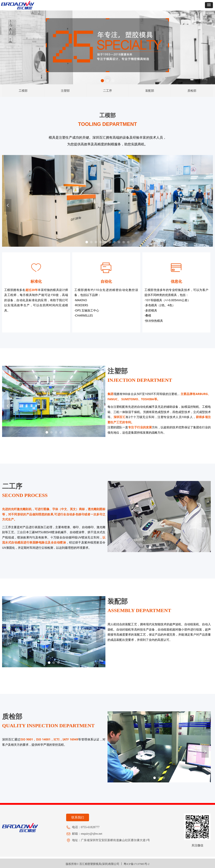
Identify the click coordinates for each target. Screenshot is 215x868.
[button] (209, 5)
